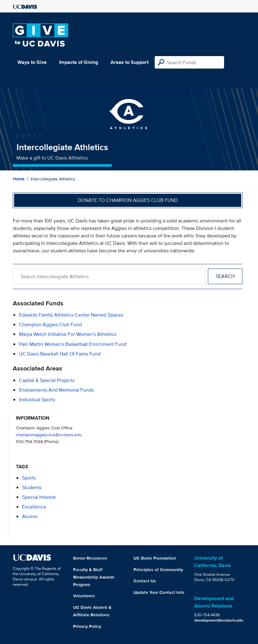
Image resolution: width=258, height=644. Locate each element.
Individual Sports (37, 400)
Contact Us (145, 581)
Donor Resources (90, 558)
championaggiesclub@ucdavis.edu (49, 434)
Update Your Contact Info (159, 592)
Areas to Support (129, 62)
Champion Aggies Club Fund (50, 324)
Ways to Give (32, 62)
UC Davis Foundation (155, 558)
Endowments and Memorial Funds (56, 390)
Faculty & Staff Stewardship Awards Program (94, 577)
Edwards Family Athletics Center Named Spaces (71, 315)
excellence (34, 507)
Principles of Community (158, 570)
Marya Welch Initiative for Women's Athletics (68, 334)
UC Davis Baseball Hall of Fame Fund (60, 354)
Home (19, 179)
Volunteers (84, 596)
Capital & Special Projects (47, 380)
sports (29, 478)
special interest (39, 497)
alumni (30, 516)
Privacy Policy (87, 626)
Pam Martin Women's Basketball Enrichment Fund (73, 344)
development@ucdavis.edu (219, 620)
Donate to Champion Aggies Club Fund (128, 200)
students (32, 487)
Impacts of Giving (79, 62)
